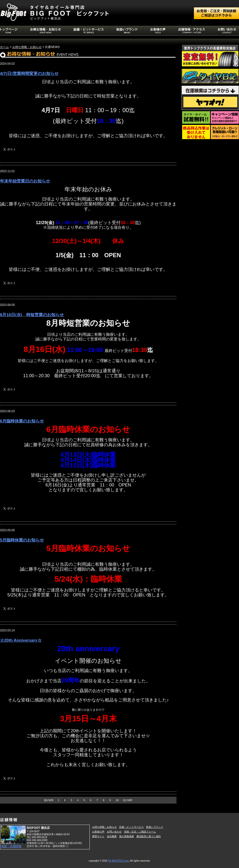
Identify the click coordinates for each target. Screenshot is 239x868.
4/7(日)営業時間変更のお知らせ (29, 74)
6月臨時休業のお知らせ (22, 421)
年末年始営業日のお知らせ (25, 181)
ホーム (4, 47)
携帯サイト (98, 836)
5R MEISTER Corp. (119, 861)
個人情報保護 (126, 836)
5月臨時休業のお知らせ (22, 540)
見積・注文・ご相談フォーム (140, 832)
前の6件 (49, 800)
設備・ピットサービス (131, 827)
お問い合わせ (114, 832)
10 (117, 800)
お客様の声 (98, 832)
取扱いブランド (155, 827)
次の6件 (128, 800)
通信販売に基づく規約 (149, 836)
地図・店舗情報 (11, 846)
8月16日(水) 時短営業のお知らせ (32, 315)
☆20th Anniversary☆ (21, 640)
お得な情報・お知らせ (27, 47)
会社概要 (112, 836)
